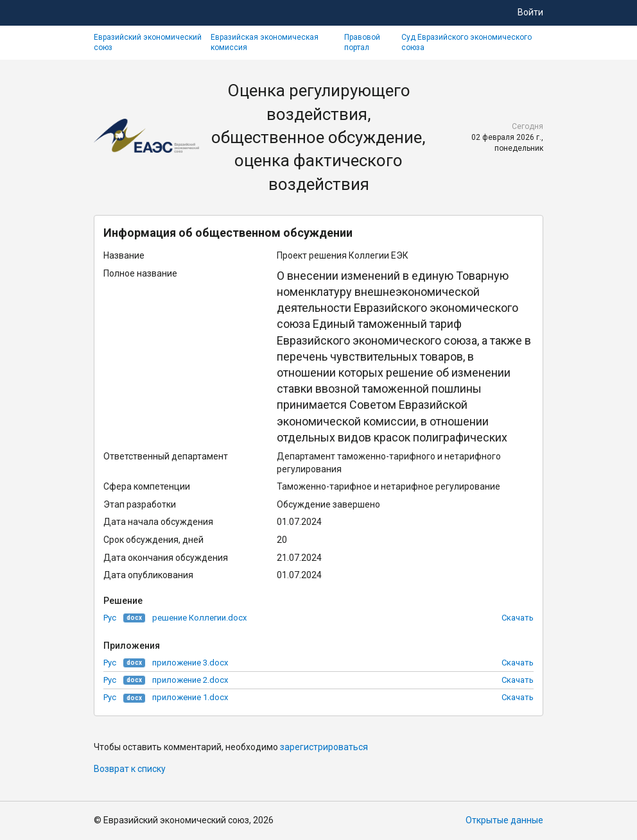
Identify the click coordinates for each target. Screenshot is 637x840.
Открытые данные (504, 820)
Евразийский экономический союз (148, 43)
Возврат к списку (130, 769)
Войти (530, 12)
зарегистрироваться (324, 747)
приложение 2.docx (190, 680)
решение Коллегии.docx (199, 618)
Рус (110, 618)
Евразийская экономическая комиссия (265, 43)
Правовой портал (362, 43)
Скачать (518, 618)
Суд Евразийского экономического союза (467, 43)
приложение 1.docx (190, 697)
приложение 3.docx (190, 663)
